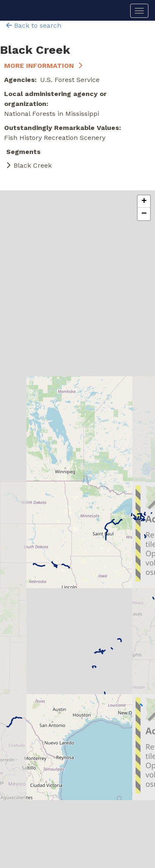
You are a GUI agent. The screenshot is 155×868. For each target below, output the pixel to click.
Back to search (34, 25)
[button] (144, 202)
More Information (39, 66)
